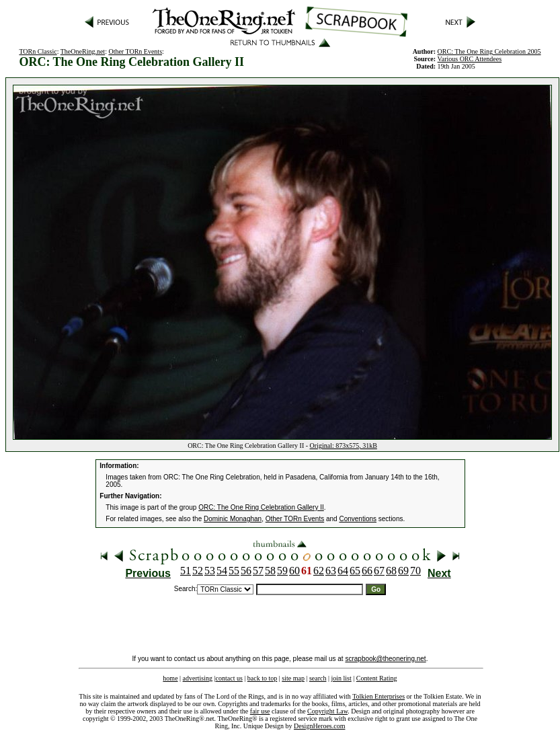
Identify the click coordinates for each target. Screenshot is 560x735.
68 (391, 571)
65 (355, 571)
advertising (198, 678)
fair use (260, 711)
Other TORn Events (135, 51)
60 (294, 571)
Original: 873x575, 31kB (344, 446)
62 (319, 571)
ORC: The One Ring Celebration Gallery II (261, 507)
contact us (229, 678)
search (318, 678)
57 (258, 571)
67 (379, 571)
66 (367, 571)
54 (222, 571)
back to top (262, 678)
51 (186, 571)
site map (293, 678)
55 (234, 571)
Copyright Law (327, 711)
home (170, 678)
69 (403, 571)
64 (343, 571)
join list (341, 678)
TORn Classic (38, 51)
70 (415, 571)
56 (246, 571)
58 (270, 571)
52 (198, 571)
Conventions (358, 519)
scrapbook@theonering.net (385, 659)
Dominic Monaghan (233, 519)
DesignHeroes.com (319, 726)
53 (210, 571)
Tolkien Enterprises (378, 696)
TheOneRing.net (83, 51)
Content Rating (377, 678)
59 (282, 571)
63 (331, 571)
